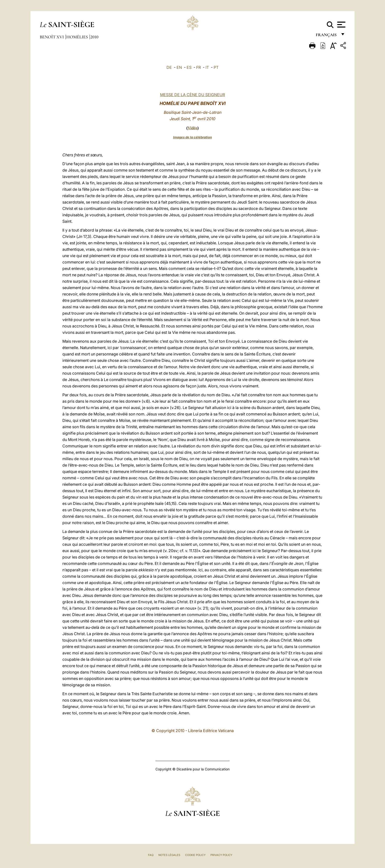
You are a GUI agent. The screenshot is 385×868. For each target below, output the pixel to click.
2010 (94, 37)
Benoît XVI (52, 37)
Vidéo (192, 128)
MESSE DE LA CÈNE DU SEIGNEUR (192, 95)
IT (207, 67)
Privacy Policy (221, 855)
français (327, 36)
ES (189, 67)
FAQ (151, 855)
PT (216, 67)
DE (169, 67)
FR (199, 67)
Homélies (78, 37)
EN (179, 67)
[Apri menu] (341, 25)
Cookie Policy (195, 855)
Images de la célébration (192, 137)
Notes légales (169, 855)
